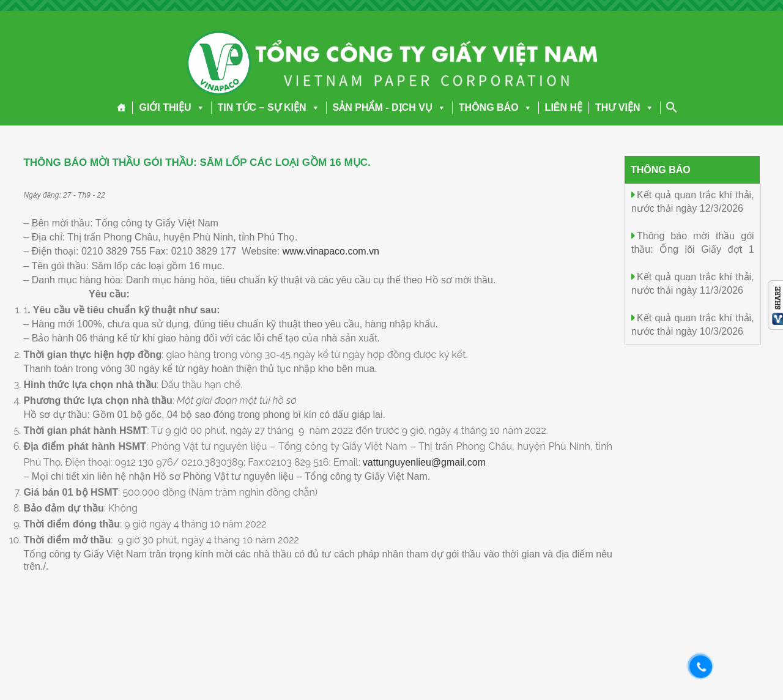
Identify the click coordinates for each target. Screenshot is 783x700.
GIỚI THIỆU (172, 107)
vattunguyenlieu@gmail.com (424, 462)
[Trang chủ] (121, 108)
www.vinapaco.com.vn (331, 251)
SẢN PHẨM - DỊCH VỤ (389, 107)
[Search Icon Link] (672, 107)
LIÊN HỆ (564, 107)
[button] (198, 107)
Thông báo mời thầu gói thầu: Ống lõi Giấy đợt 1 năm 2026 (693, 249)
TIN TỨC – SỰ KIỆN (269, 107)
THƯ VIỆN (624, 107)
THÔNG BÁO (495, 107)
